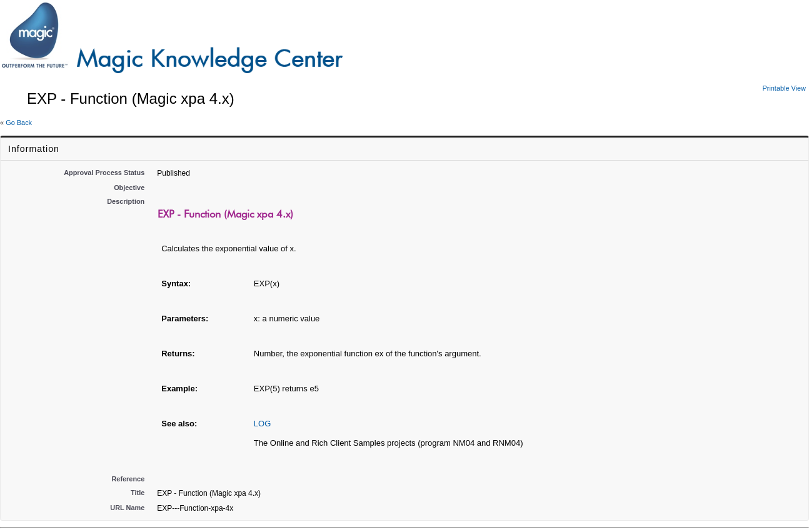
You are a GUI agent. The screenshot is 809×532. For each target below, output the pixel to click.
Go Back (19, 123)
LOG (262, 424)
